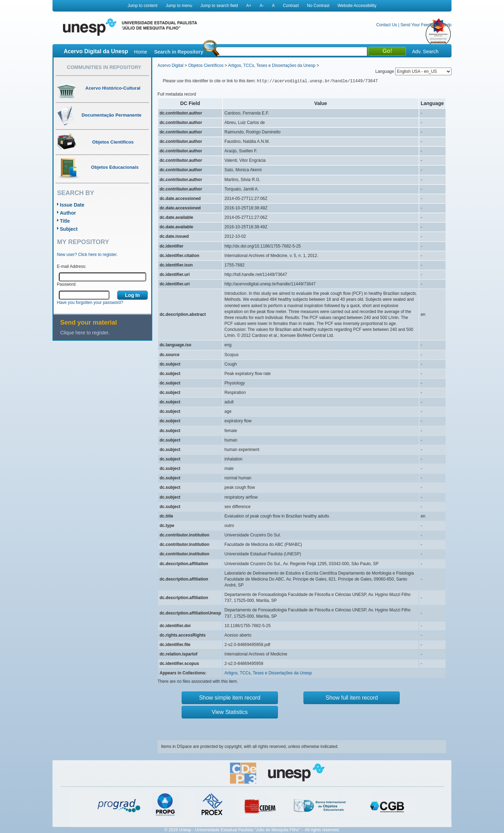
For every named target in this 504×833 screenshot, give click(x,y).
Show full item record (352, 698)
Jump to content (142, 6)
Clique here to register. (85, 333)
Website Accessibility (357, 6)
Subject (69, 229)
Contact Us (387, 25)
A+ (249, 6)
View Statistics (230, 712)
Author (68, 213)
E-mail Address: (72, 266)
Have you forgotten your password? (90, 303)
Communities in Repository (104, 67)
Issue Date (72, 205)
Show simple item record (230, 698)
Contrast (291, 6)
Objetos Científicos (206, 65)
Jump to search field (219, 6)
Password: (67, 284)
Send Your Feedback (420, 25)
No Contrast (318, 6)
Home (141, 52)
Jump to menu (179, 6)
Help (447, 25)
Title (65, 221)
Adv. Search (425, 51)
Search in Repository (178, 52)
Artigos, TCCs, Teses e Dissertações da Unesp (272, 65)
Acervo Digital (170, 65)
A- (262, 6)
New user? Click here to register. (87, 255)
